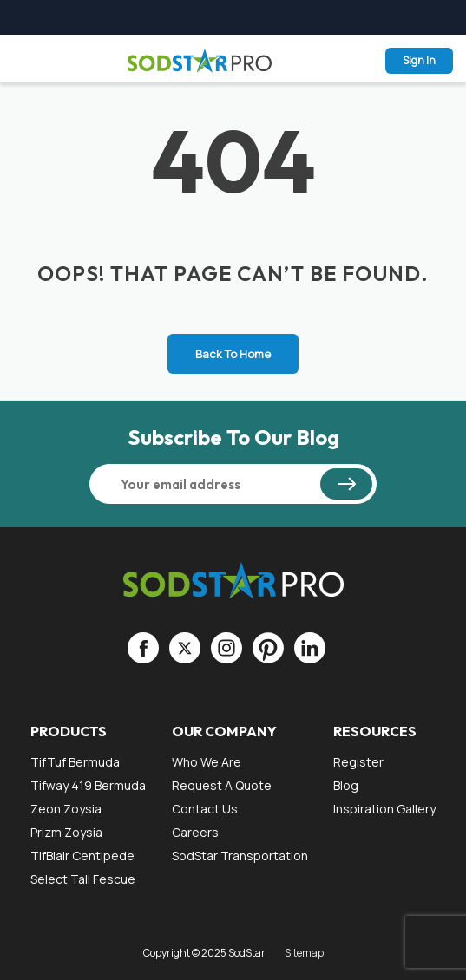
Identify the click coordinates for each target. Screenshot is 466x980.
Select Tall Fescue (83, 879)
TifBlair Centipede (82, 856)
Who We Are (207, 762)
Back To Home (233, 354)
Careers (195, 832)
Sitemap (304, 953)
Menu (24, 60)
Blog (346, 785)
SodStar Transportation (240, 856)
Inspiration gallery (384, 809)
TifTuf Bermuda (75, 762)
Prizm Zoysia (66, 832)
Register (358, 762)
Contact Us (205, 809)
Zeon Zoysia (66, 809)
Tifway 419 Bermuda (88, 785)
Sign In (419, 60)
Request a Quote (222, 785)
